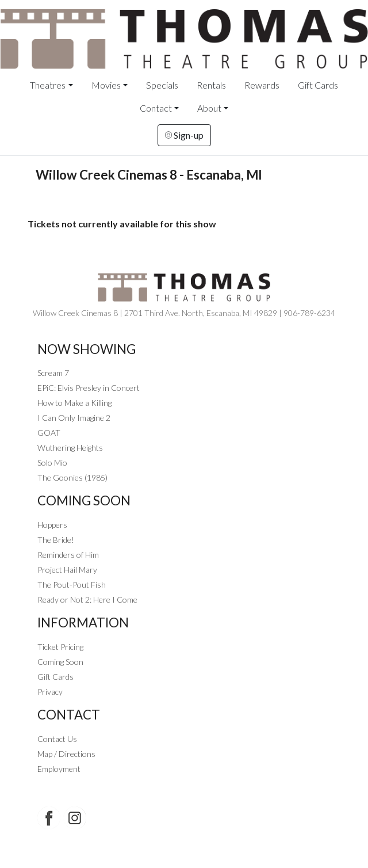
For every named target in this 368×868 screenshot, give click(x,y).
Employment (59, 769)
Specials (162, 85)
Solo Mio (52, 462)
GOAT (49, 433)
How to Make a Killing (74, 403)
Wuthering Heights (70, 448)
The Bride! (56, 540)
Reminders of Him (68, 555)
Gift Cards (318, 85)
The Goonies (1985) (72, 477)
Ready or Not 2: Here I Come (87, 599)
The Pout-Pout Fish (72, 585)
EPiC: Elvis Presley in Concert (89, 388)
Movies (106, 85)
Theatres (48, 85)
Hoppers (52, 525)
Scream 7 (53, 373)
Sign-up (184, 135)
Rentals (211, 85)
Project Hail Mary (67, 570)
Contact (156, 108)
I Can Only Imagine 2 (74, 418)
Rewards (262, 85)
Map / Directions (66, 754)
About (209, 108)
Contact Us (57, 739)
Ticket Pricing (60, 647)
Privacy (50, 692)
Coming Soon (60, 662)
